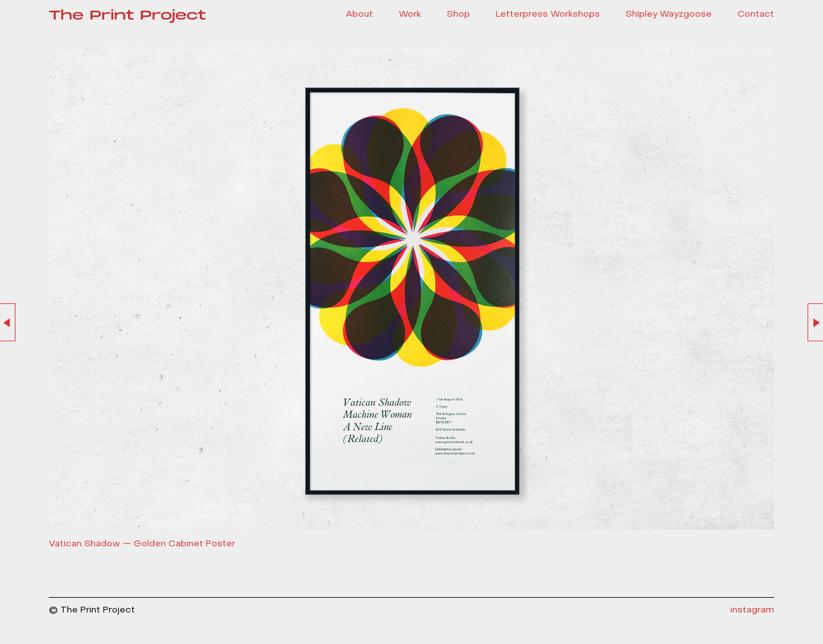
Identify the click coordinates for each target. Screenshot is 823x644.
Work (410, 14)
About (359, 14)
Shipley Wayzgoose (669, 14)
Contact (756, 14)
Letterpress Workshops (548, 14)
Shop (458, 14)
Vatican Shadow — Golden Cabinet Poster (142, 544)
